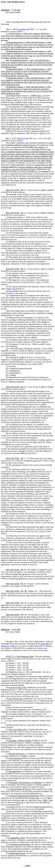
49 (28, 586)
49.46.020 (22, 29)
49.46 (37, 646)
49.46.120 (21, 138)
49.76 (15, 289)
